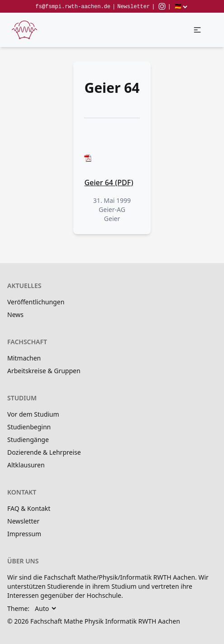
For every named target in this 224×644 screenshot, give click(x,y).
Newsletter (133, 7)
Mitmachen (24, 358)
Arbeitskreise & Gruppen (44, 371)
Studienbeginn (29, 427)
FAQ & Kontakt (29, 508)
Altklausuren (26, 465)
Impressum (24, 534)
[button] (197, 30)
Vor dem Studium (33, 414)
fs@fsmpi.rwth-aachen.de (73, 7)
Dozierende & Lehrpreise (44, 452)
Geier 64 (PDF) (109, 183)
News (15, 315)
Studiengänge (28, 440)
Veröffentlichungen (36, 302)
